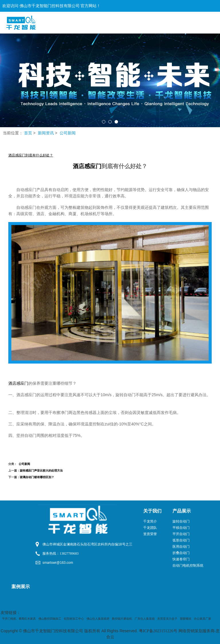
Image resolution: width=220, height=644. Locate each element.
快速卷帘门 (181, 559)
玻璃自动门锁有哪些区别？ (37, 477)
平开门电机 (9, 619)
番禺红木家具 (27, 619)
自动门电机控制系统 (188, 566)
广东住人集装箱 (145, 619)
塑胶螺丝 (186, 619)
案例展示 (21, 587)
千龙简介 (150, 521)
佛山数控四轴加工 (50, 619)
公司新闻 (68, 133)
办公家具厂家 (203, 619)
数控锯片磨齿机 (122, 619)
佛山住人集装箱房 (98, 619)
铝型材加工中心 (74, 619)
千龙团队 (150, 528)
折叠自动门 (181, 553)
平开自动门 (181, 534)
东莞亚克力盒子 (167, 619)
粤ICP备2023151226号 (158, 631)
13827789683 (69, 553)
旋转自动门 (181, 521)
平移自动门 (181, 528)
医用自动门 (181, 547)
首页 (28, 133)
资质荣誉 (150, 534)
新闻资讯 (46, 133)
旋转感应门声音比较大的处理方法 (41, 471)
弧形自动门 (181, 540)
